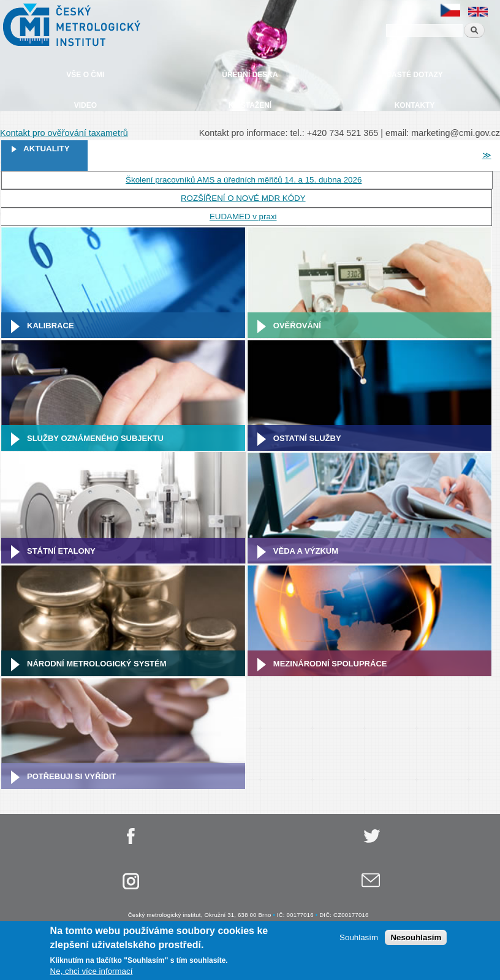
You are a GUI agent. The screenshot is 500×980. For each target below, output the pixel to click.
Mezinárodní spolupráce (330, 664)
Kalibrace (51, 326)
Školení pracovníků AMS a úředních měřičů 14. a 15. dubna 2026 (244, 180)
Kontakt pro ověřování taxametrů (64, 133)
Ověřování (297, 326)
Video (85, 105)
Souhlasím (359, 939)
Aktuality (47, 149)
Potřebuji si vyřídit (71, 776)
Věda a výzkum (306, 551)
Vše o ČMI (85, 75)
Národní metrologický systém (97, 664)
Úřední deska (250, 75)
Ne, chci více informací (92, 973)
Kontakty (415, 105)
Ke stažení (250, 105)
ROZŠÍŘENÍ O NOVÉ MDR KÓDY (243, 198)
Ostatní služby (307, 438)
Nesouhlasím (416, 939)
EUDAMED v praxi (243, 217)
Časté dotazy (414, 75)
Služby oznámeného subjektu (95, 438)
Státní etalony (61, 551)
